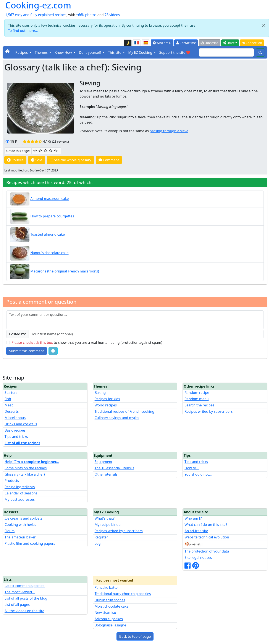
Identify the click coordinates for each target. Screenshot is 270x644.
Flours (10, 531)
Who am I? (162, 43)
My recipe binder (108, 525)
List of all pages (17, 605)
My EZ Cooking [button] (141, 52)
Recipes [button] (22, 52)
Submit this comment (27, 351)
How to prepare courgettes (52, 216)
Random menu (196, 399)
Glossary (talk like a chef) (25, 474)
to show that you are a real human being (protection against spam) (87, 342)
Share (229, 43)
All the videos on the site (24, 611)
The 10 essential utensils (114, 468)
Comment (109, 160)
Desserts (12, 411)
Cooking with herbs (20, 525)
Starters (11, 393)
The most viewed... (20, 592)
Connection (252, 43)
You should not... (198, 474)
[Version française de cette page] (137, 43)
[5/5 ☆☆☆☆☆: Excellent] (56, 151)
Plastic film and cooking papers (30, 543)
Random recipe (197, 393)
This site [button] (115, 52)
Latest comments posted (25, 586)
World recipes (106, 405)
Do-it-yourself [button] (90, 52)
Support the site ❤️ (175, 52)
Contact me (186, 43)
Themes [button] (42, 52)
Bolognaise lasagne (110, 625)
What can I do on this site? (206, 525)
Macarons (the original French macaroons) (65, 271)
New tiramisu (105, 613)
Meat (9, 405)
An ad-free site (196, 531)
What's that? (105, 518)
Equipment (103, 462)
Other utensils (106, 474)
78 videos (112, 15)
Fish (8, 399)
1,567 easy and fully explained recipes (36, 15)
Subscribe (210, 43)
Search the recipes (199, 405)
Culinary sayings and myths (117, 418)
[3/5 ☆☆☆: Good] (45, 151)
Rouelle (15, 160)
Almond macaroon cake (49, 199)
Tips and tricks (16, 437)
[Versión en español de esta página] (146, 43)
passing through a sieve (169, 131)
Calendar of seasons (21, 493)
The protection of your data (207, 551)
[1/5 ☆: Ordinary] (35, 151)
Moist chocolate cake (112, 606)
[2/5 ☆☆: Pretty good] (40, 151)
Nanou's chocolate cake (49, 253)
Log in (100, 543)
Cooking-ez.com (38, 5)
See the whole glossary (70, 160)
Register (101, 537)
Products (12, 481)
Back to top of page (135, 636)
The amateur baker (20, 537)
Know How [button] (64, 52)
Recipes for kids (107, 399)
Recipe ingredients (20, 487)
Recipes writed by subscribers (209, 411)
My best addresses (20, 499)
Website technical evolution (207, 537)
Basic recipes (15, 430)
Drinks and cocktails (21, 424)
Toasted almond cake (48, 235)
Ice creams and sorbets (23, 518)
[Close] (264, 25)
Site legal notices (198, 558)
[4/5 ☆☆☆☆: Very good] (51, 151)
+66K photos (86, 15)
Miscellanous (15, 418)
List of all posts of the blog (26, 598)
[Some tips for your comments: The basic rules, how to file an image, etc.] (53, 351)
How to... (192, 468)
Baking (100, 393)
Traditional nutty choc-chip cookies (123, 594)
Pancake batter (107, 587)
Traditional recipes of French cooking (124, 411)
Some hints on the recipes (26, 468)
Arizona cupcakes (109, 619)
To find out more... (23, 31)
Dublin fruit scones (110, 600)
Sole (37, 160)
